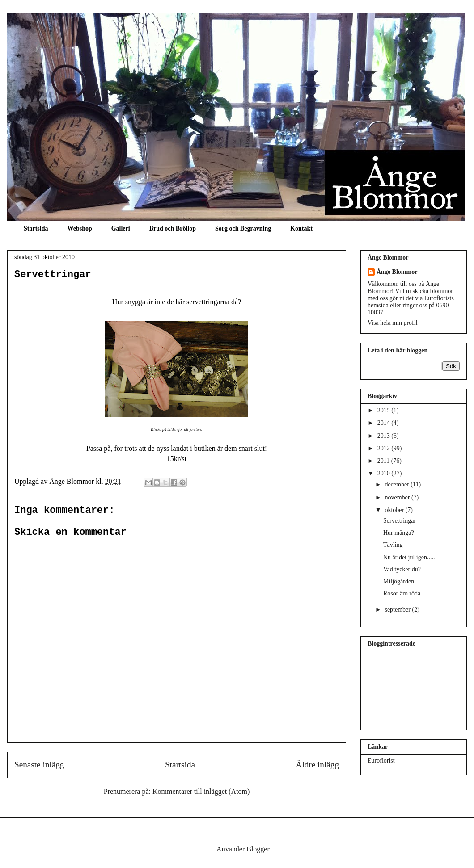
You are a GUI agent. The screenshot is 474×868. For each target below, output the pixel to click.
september (398, 610)
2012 (385, 448)
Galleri (121, 229)
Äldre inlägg (317, 765)
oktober (395, 510)
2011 (384, 461)
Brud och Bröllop (173, 229)
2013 (385, 436)
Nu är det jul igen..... (409, 557)
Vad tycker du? (402, 569)
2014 (385, 423)
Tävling (393, 545)
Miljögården (399, 581)
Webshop (79, 229)
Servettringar (53, 275)
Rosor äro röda (402, 593)
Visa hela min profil (393, 323)
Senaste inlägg (39, 765)
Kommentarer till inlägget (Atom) (201, 791)
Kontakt (301, 229)
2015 (385, 410)
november (398, 497)
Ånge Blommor (397, 272)
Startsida (36, 229)
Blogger (258, 849)
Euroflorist (381, 761)
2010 (385, 473)
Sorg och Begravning (243, 229)
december (398, 484)
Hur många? (399, 533)
